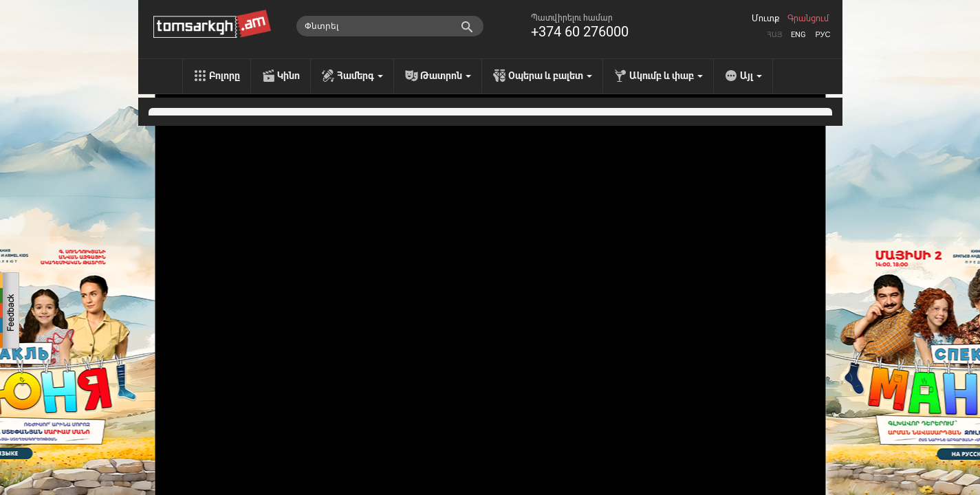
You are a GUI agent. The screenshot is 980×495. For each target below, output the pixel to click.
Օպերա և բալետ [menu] (550, 76)
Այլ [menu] (751, 76)
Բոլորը (225, 76)
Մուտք (765, 19)
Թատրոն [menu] (446, 76)
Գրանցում (808, 19)
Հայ (774, 35)
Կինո (288, 76)
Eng (798, 35)
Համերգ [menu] (360, 76)
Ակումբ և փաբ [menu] (666, 76)
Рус (823, 35)
